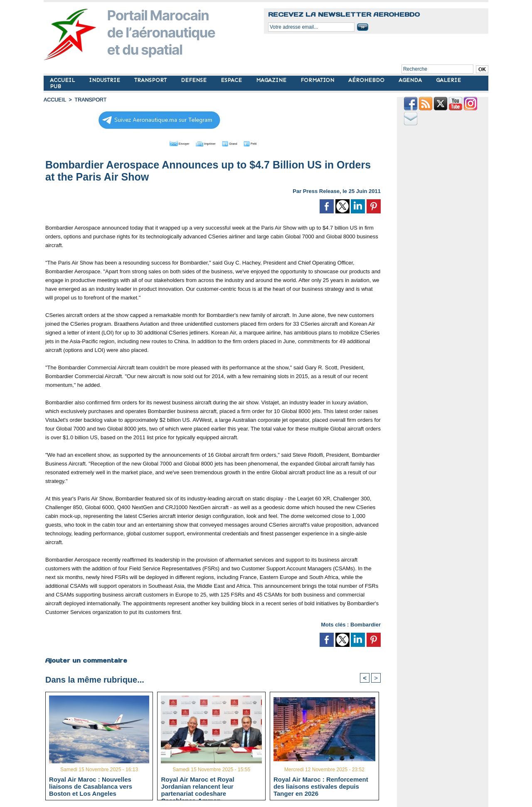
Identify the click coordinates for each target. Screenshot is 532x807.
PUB (55, 86)
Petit (266, 143)
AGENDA (411, 80)
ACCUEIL (63, 80)
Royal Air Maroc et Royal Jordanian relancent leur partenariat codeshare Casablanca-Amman (197, 786)
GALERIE (448, 80)
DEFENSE (195, 80)
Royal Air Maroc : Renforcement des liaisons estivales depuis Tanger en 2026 (321, 786)
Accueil (54, 100)
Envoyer (166, 143)
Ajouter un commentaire (86, 660)
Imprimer (203, 143)
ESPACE (232, 80)
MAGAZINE (272, 80)
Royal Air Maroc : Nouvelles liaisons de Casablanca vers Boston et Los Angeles (91, 786)
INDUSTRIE (105, 80)
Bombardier (366, 624)
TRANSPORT (151, 80)
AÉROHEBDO (367, 80)
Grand (238, 143)
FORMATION (318, 80)
